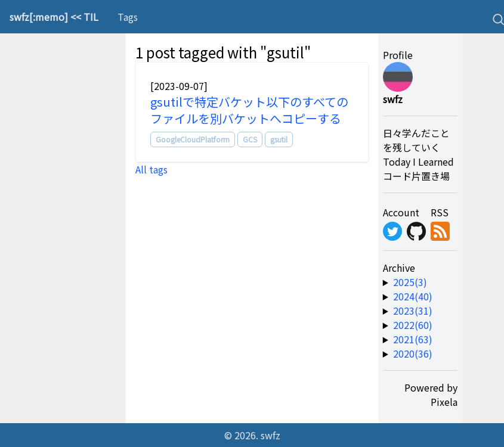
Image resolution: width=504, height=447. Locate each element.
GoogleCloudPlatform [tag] (193, 139)
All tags (151, 169)
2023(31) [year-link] (413, 311)
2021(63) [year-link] (413, 339)
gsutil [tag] (279, 139)
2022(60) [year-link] (413, 325)
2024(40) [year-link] (413, 296)
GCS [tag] (250, 139)
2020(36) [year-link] (413, 353)
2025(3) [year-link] (410, 282)
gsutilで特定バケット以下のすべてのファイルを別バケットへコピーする (249, 110)
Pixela (444, 402)
